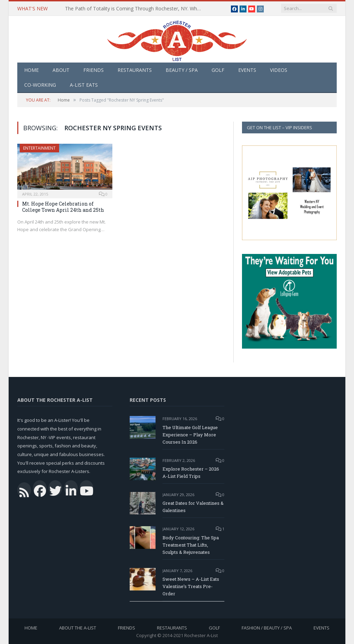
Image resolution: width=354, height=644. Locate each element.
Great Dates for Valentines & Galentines (193, 507)
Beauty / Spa (182, 70)
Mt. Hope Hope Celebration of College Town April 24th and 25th (63, 207)
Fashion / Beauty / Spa (267, 628)
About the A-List (78, 628)
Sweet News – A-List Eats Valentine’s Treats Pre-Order (191, 586)
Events (247, 70)
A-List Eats (84, 85)
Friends (94, 70)
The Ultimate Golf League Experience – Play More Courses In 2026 (190, 435)
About (61, 70)
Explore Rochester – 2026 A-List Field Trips (191, 472)
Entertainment (39, 148)
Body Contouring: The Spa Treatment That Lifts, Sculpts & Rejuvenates (191, 545)
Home (31, 70)
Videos (279, 70)
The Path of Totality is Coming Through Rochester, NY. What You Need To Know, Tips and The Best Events (136, 9)
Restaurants (135, 70)
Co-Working (40, 85)
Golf (218, 70)
